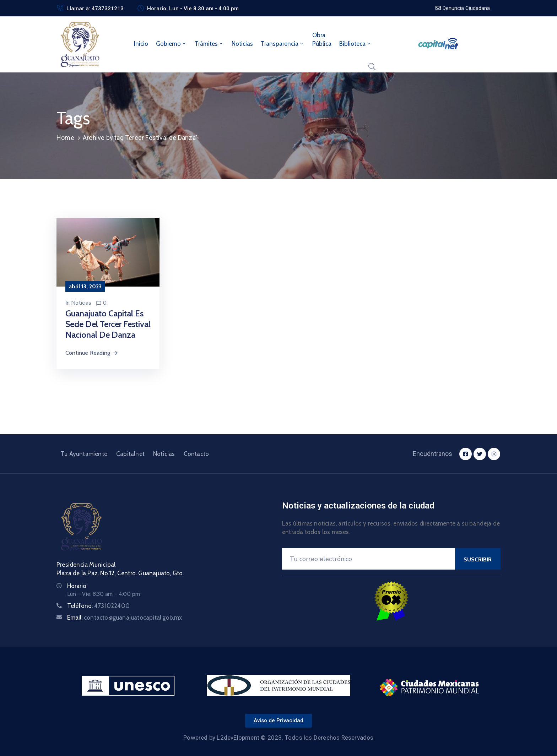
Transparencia (283, 44)
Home (65, 138)
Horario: (77, 586)
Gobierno (171, 44)
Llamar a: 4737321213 (95, 9)
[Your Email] (369, 559)
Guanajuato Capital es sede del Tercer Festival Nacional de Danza (108, 324)
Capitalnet (130, 454)
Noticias (242, 44)
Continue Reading (92, 353)
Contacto (196, 454)
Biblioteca (355, 44)
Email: (125, 618)
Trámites (209, 44)
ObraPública (322, 39)
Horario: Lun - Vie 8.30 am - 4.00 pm (193, 9)
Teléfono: (98, 606)
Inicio (141, 44)
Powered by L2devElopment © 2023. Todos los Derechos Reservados (278, 738)
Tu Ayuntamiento (84, 454)
